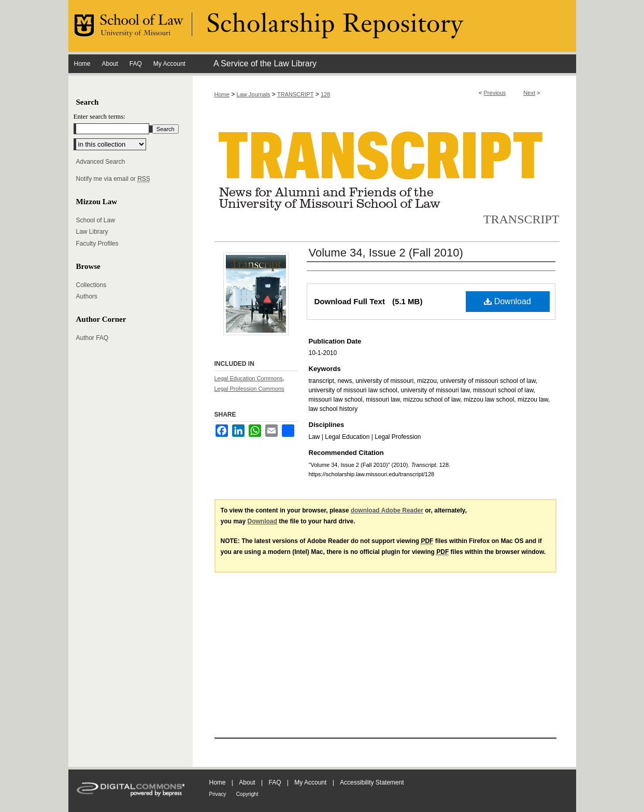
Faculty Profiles (97, 244)
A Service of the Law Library (265, 63)
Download (507, 301)
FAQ (275, 782)
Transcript (521, 219)
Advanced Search (101, 162)
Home (222, 94)
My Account (310, 782)
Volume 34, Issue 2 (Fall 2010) (386, 253)
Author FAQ (92, 338)
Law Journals (254, 94)
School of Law (96, 220)
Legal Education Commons (249, 378)
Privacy (218, 794)
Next (529, 93)
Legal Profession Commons (249, 389)
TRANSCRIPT (295, 94)
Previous (495, 93)
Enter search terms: (99, 116)
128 (325, 94)
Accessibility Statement (372, 782)
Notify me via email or (113, 179)
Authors (87, 296)
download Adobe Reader (387, 510)
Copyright (247, 794)
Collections (91, 285)
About (247, 782)
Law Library (92, 232)
